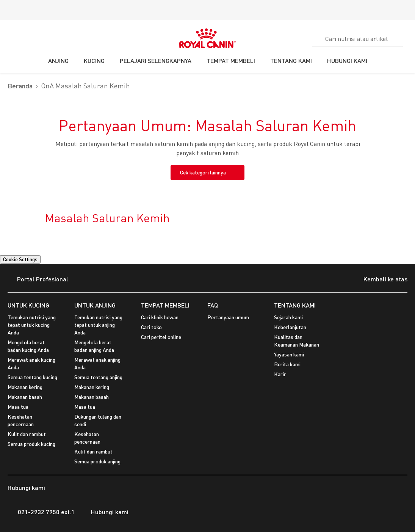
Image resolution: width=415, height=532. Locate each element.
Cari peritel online (161, 337)
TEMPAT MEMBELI (165, 305)
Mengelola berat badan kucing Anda (28, 346)
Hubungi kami (105, 512)
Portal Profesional (38, 280)
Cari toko (151, 327)
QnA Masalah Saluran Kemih (85, 86)
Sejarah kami (288, 317)
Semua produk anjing (97, 461)
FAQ (213, 305)
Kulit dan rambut (27, 434)
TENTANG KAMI (295, 305)
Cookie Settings (20, 259)
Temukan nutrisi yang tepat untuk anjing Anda (98, 325)
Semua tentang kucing (32, 377)
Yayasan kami (289, 354)
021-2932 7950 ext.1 (41, 512)
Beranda (20, 86)
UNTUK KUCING (28, 305)
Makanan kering (25, 387)
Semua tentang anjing (98, 377)
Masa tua (18, 407)
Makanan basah (25, 397)
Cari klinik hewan (160, 317)
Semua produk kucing (31, 444)
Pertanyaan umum (228, 317)
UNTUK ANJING (95, 305)
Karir (280, 374)
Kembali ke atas (380, 280)
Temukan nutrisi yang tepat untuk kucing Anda (32, 325)
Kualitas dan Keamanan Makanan (297, 341)
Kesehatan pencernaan (21, 420)
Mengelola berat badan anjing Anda (94, 346)
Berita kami (287, 364)
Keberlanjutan (290, 327)
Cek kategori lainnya (203, 172)
